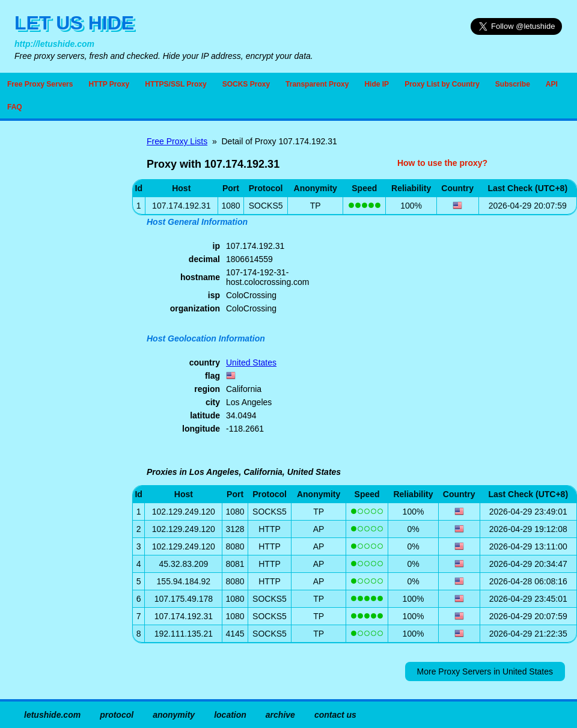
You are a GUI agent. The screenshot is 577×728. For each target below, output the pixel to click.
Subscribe (513, 84)
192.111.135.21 (184, 634)
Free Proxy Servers (40, 84)
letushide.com (52, 715)
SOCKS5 (266, 206)
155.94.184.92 (184, 581)
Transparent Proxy (317, 84)
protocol (117, 715)
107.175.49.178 (184, 599)
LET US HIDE (74, 23)
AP (319, 529)
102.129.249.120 (184, 512)
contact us (335, 715)
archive (280, 715)
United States (251, 362)
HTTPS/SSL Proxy (176, 84)
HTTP (270, 529)
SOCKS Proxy (246, 84)
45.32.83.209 (183, 564)
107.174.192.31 (184, 616)
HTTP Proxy (109, 84)
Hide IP (377, 84)
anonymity (174, 715)
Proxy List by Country (442, 84)
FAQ (15, 107)
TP (316, 206)
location (230, 715)
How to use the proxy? (442, 163)
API (552, 84)
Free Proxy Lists (177, 141)
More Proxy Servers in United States (485, 671)
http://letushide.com (54, 44)
